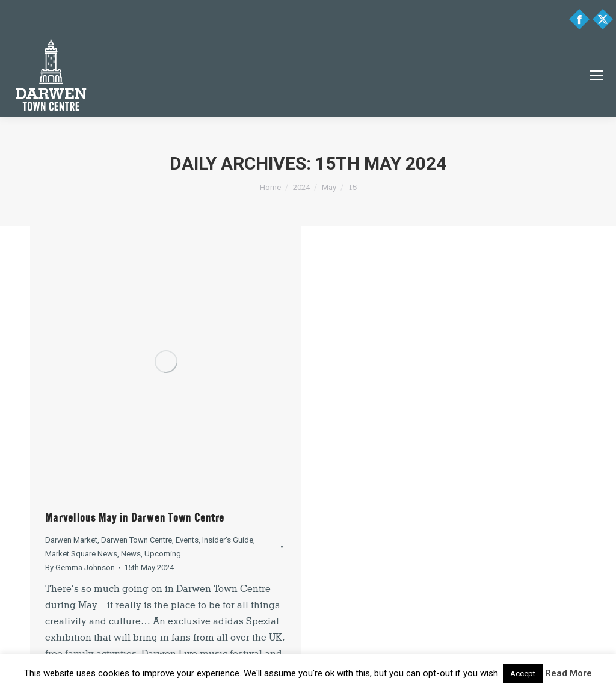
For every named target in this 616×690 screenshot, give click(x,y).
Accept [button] (523, 673)
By (80, 568)
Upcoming (163, 554)
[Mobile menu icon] (596, 75)
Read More (568, 673)
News (131, 554)
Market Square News (81, 554)
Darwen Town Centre (137, 540)
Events (187, 540)
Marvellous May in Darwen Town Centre (135, 518)
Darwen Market (71, 540)
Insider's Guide (228, 540)
